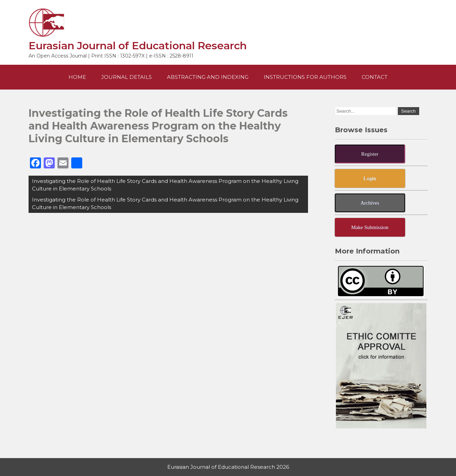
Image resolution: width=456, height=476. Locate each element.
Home (77, 77)
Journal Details (126, 77)
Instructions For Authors (305, 77)
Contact (375, 77)
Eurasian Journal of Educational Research (138, 46)
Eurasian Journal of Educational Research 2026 (228, 467)
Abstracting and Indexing (208, 77)
